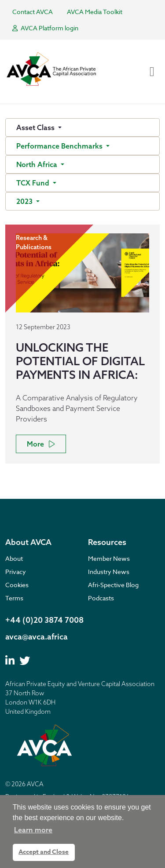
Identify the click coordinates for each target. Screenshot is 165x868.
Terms (14, 598)
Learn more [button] (33, 830)
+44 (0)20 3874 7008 (44, 620)
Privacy (16, 572)
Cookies (17, 585)
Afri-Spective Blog (113, 585)
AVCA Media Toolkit (95, 12)
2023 (25, 201)
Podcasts (101, 598)
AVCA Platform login (45, 28)
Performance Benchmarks (60, 146)
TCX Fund (34, 183)
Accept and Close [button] (44, 852)
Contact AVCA (33, 12)
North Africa (38, 164)
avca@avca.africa (37, 637)
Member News (109, 558)
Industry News (109, 572)
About (14, 558)
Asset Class (36, 127)
